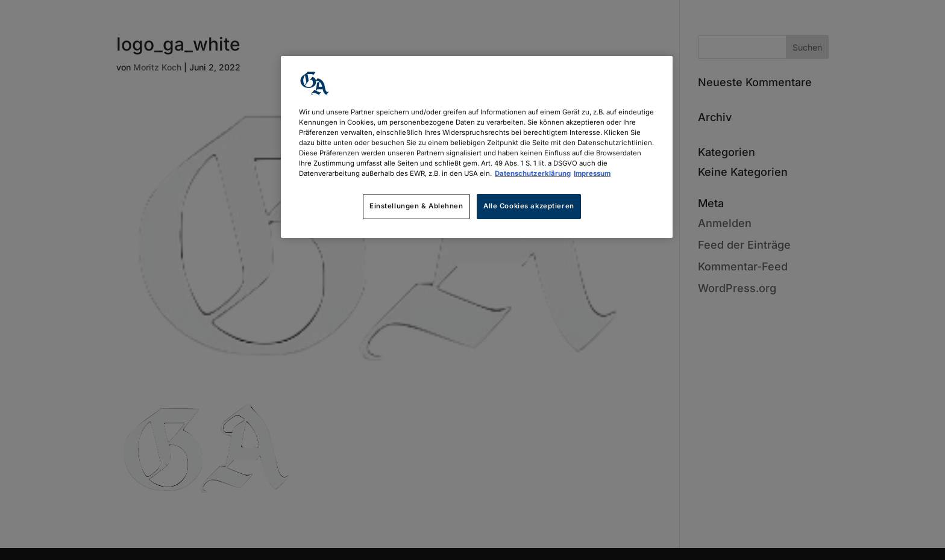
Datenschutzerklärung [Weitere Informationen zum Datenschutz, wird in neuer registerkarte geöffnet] (533, 173)
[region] (477, 147)
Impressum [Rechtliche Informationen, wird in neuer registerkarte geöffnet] (592, 173)
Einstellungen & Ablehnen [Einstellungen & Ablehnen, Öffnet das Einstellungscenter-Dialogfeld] (416, 206)
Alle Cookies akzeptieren (529, 206)
